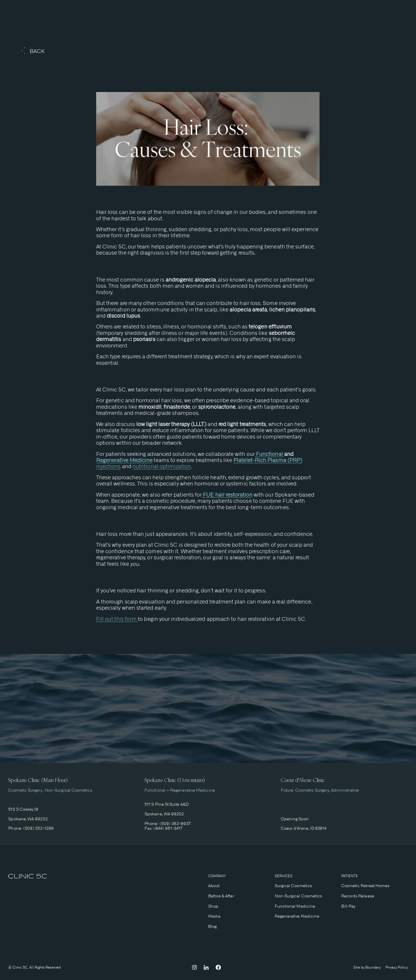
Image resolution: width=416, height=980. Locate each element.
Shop (213, 906)
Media (214, 916)
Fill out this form (117, 619)
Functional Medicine (295, 906)
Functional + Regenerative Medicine (180, 790)
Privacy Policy (397, 967)
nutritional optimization (162, 466)
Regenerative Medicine (297, 916)
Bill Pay (348, 906)
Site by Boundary (367, 967)
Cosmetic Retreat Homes (365, 886)
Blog (212, 926)
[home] (27, 877)
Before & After (221, 896)
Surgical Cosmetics (293, 886)
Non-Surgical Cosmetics (68, 790)
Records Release (358, 896)
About (214, 886)
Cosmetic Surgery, (26, 790)
